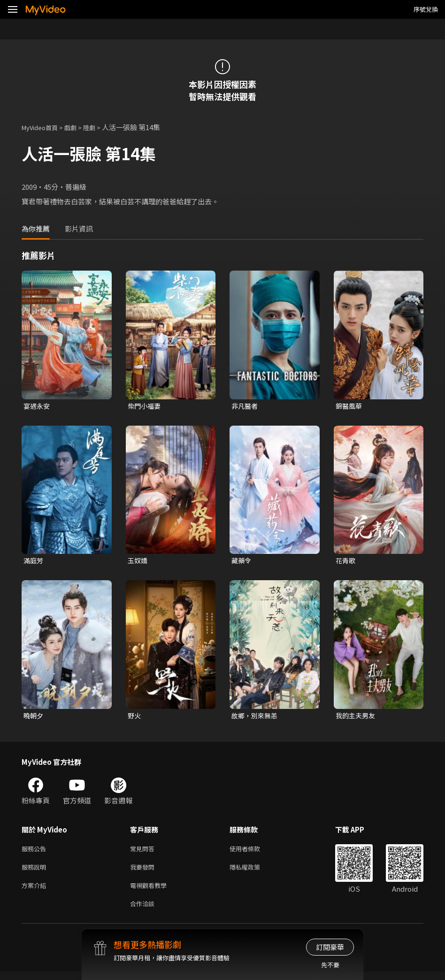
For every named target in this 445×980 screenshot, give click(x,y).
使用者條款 (253, 852)
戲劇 (78, 127)
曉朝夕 (34, 718)
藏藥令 (242, 562)
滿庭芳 (34, 562)
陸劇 (99, 127)
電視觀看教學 (151, 891)
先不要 (330, 965)
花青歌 (346, 562)
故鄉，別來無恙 (256, 718)
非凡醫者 (246, 406)
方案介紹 (36, 891)
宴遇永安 (38, 406)
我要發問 (144, 872)
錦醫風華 (350, 406)
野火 (135, 718)
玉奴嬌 (138, 562)
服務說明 (36, 872)
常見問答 (144, 852)
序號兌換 (426, 9)
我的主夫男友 (357, 718)
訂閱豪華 (330, 947)
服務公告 (36, 852)
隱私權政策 (253, 872)
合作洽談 (144, 911)
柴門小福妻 (145, 406)
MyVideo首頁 (43, 127)
